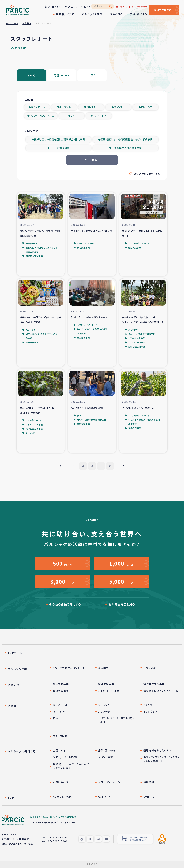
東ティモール (38, 107)
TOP (11, 798)
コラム (92, 75)
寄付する (163, 10)
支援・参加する (139, 14)
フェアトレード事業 (109, 691)
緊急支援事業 (61, 684)
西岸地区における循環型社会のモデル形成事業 (127, 140)
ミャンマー (119, 107)
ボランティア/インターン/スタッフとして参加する (161, 759)
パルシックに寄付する (22, 752)
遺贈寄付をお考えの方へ (158, 751)
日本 (73, 116)
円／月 (63, 564)
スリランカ (65, 107)
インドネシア (100, 116)
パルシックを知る (92, 14)
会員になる (59, 751)
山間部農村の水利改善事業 (127, 148)
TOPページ (15, 653)
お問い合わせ (71, 6)
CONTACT (150, 797)
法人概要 (103, 668)
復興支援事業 (106, 684)
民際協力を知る (65, 14)
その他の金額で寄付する (65, 605)
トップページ (12, 23)
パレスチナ (92, 107)
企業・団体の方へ (53, 6)
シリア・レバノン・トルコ (42, 116)
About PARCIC (62, 797)
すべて (31, 75)
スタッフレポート (62, 737)
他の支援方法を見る (122, 605)
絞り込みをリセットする (147, 174)
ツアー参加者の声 (60, 148)
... (101, 466)
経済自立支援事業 (154, 684)
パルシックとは (17, 669)
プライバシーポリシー (111, 783)
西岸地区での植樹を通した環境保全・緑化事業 (60, 140)
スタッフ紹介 (151, 668)
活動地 (12, 706)
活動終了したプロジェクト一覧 (161, 691)
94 (110, 466)
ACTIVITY (104, 797)
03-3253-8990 (58, 838)
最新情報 (149, 783)
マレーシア (147, 107)
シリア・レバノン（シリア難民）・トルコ (116, 720)
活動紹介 (27, 23)
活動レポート (62, 75)
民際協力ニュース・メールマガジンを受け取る (71, 767)
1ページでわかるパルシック (69, 668)
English (86, 6)
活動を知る (116, 14)
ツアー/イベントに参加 (66, 757)
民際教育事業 (61, 691)
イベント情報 (106, 757)
